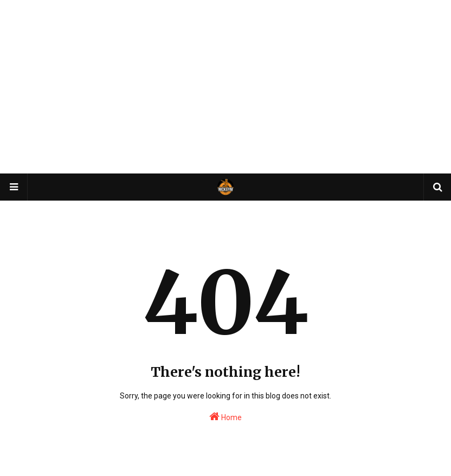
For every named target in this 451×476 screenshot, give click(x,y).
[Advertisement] (225, 87)
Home (225, 416)
